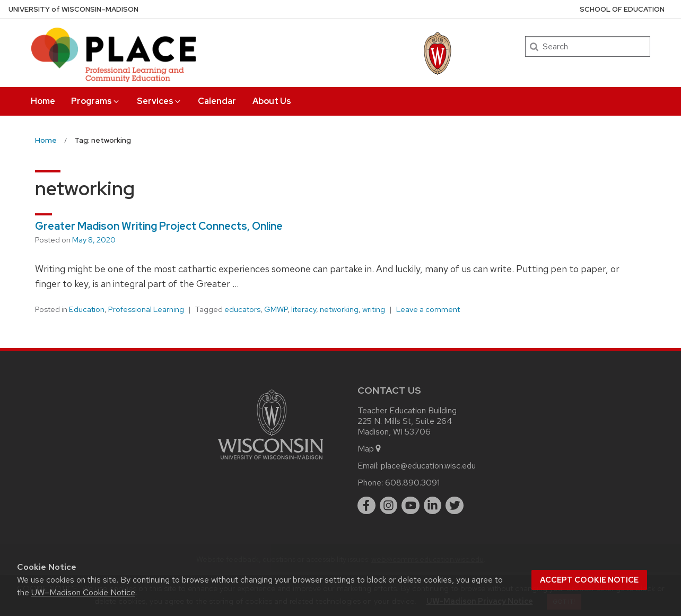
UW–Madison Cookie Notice (83, 592)
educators (242, 309)
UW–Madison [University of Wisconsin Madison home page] (73, 9)
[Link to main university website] (270, 461)
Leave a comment (428, 309)
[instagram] (389, 506)
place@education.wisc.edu (428, 466)
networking (339, 309)
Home (43, 101)
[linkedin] (433, 506)
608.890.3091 (412, 483)
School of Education (622, 9)
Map (370, 449)
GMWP (276, 309)
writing (374, 309)
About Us (272, 101)
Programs (96, 101)
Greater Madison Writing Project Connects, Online (159, 226)
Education (87, 309)
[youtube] (411, 506)
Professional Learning (146, 309)
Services (159, 101)
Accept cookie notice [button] (589, 580)
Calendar (217, 101)
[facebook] (366, 506)
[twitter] (455, 506)
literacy (304, 309)
